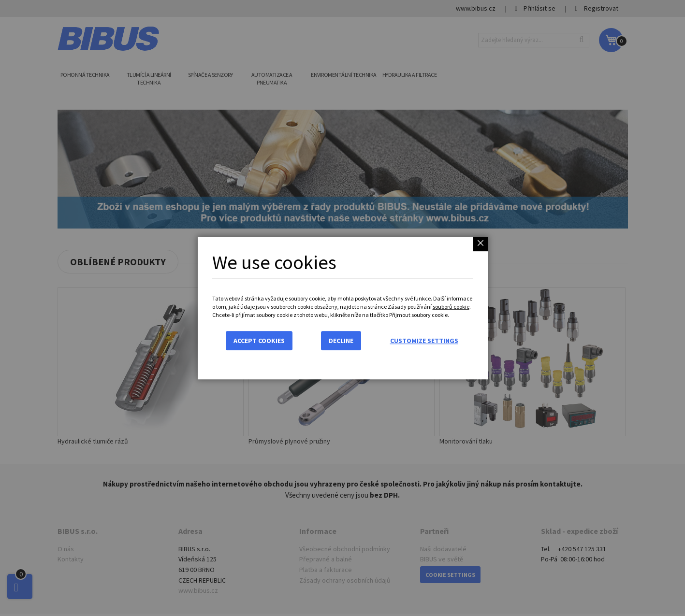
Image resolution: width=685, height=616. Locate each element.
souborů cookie (451, 307)
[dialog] (342, 308)
